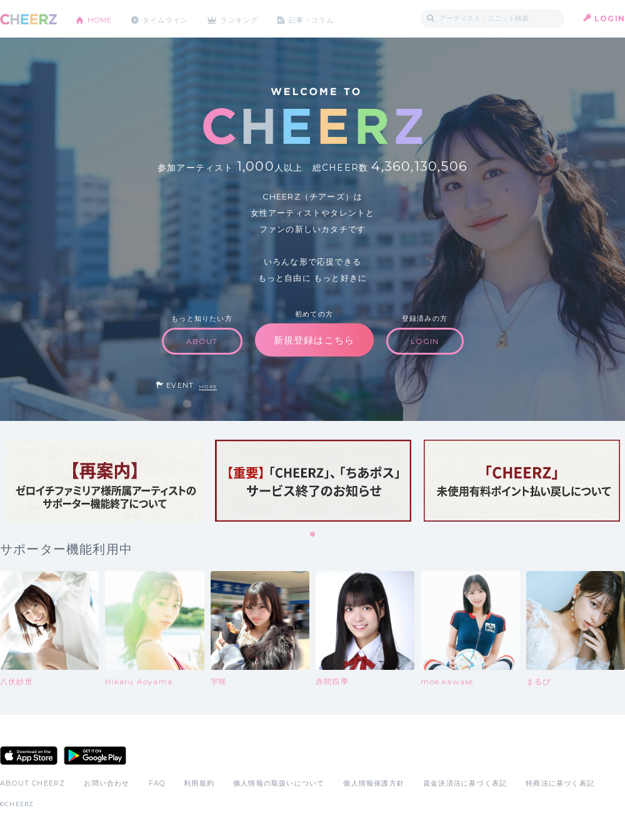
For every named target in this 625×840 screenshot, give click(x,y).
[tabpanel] (104, 481)
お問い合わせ (107, 783)
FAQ (157, 783)
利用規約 (199, 783)
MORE (208, 387)
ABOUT (202, 341)
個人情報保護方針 (374, 783)
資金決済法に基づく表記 (465, 783)
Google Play (95, 756)
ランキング (251, 18)
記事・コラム (327, 18)
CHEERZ (28, 19)
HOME (102, 18)
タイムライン (172, 18)
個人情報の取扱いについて (279, 783)
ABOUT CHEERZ (32, 783)
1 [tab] (313, 535)
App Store (29, 756)
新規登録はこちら (314, 340)
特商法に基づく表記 (560, 783)
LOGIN (610, 18)
